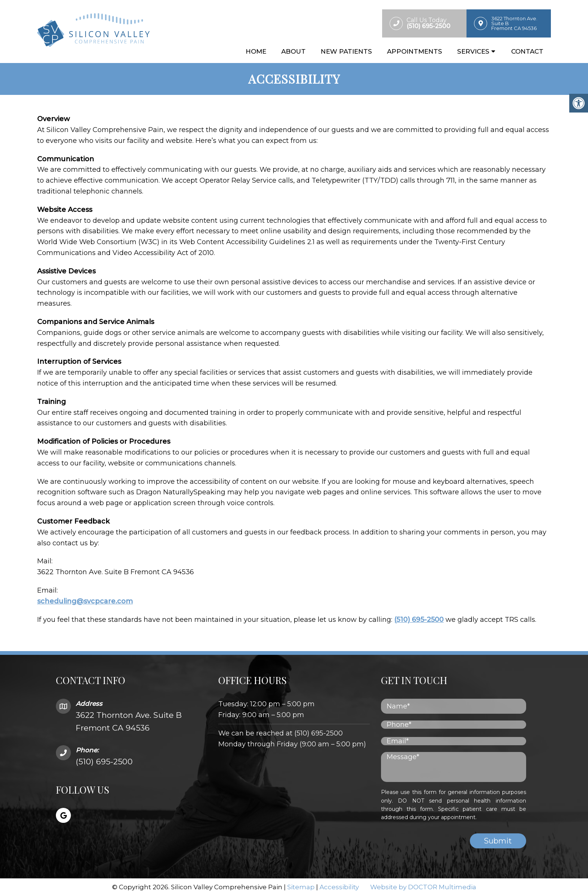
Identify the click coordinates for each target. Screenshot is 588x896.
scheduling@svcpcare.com (85, 601)
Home (256, 51)
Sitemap (301, 887)
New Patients (346, 51)
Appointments (415, 51)
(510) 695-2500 (419, 620)
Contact (527, 51)
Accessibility (339, 887)
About (293, 51)
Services (473, 51)
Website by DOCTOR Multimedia (423, 887)
